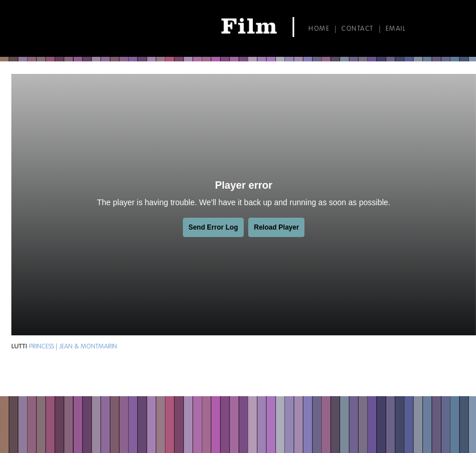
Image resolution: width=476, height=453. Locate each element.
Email (396, 29)
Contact (358, 29)
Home (319, 29)
